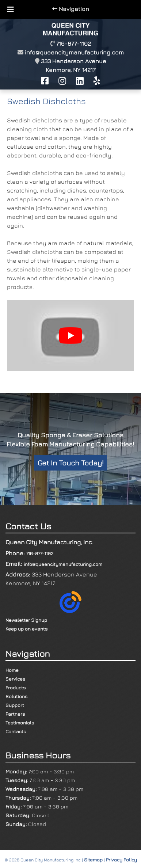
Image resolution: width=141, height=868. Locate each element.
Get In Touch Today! (70, 463)
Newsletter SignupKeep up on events (43, 611)
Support (15, 705)
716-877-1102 (40, 553)
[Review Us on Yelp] (97, 81)
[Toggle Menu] (11, 9)
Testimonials (20, 723)
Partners (15, 714)
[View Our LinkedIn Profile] (80, 81)
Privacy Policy (121, 860)
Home (12, 670)
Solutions (16, 696)
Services (15, 679)
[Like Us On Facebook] (45, 81)
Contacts (16, 731)
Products (16, 688)
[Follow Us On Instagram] (62, 81)
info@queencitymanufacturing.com (74, 52)
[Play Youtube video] (70, 336)
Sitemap (93, 860)
